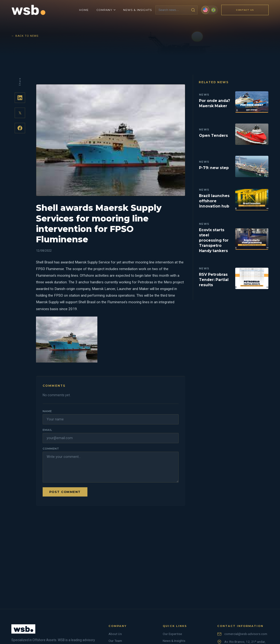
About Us (115, 634)
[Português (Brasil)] (213, 10)
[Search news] (172, 10)
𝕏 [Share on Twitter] (20, 113)
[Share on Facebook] (20, 128)
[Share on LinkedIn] (20, 98)
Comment (51, 449)
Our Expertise (172, 634)
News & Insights (174, 641)
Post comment (65, 492)
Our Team (115, 641)
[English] (205, 10)
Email (47, 430)
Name (47, 411)
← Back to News (25, 36)
